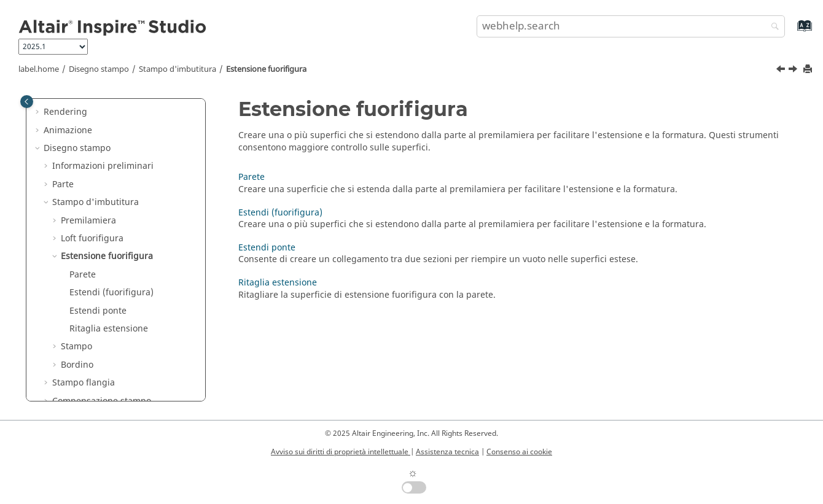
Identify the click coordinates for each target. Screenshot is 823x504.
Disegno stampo (99, 69)
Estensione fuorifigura (266, 69)
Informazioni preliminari (103, 166)
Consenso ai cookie (519, 452)
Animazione (68, 130)
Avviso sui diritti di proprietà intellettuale (341, 452)
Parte (63, 184)
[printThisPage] (809, 70)
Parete (83, 275)
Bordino (77, 365)
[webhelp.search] (772, 27)
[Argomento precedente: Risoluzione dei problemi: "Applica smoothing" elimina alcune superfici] (782, 71)
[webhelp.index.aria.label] (791, 32)
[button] (39, 112)
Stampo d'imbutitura (177, 69)
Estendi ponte (98, 311)
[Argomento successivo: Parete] (794, 71)
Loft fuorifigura (92, 238)
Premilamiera (88, 221)
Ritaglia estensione (109, 329)
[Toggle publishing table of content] (27, 102)
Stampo (76, 347)
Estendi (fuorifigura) (111, 293)
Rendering (65, 112)
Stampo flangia (84, 383)
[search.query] (631, 26)
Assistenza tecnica (447, 452)
